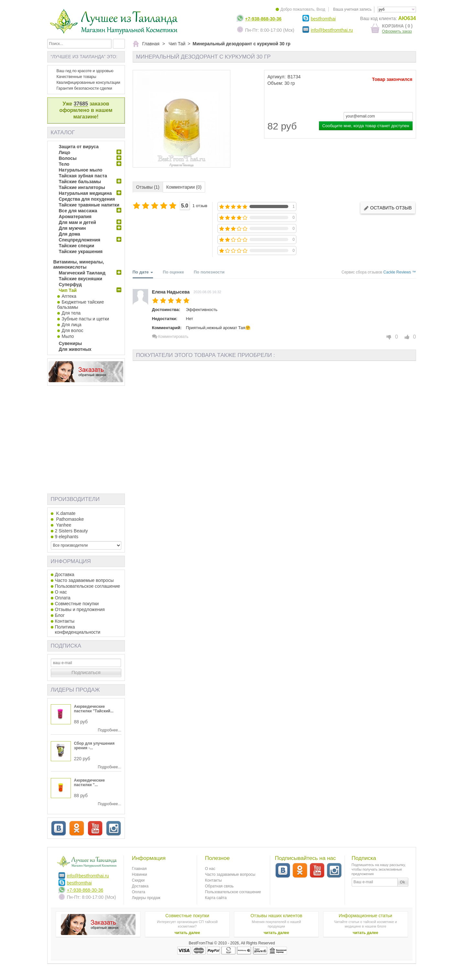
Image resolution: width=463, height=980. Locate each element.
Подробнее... (109, 730)
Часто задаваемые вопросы (84, 580)
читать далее (187, 933)
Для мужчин (72, 228)
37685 (81, 104)
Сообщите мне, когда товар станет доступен (366, 126)
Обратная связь (219, 886)
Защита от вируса (79, 147)
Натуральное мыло (81, 170)
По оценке (173, 272)
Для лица (72, 325)
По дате (143, 274)
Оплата (63, 598)
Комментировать (170, 337)
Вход (321, 9)
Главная (139, 869)
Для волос (73, 330)
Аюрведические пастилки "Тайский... (94, 709)
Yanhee (63, 525)
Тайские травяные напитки (89, 205)
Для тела (71, 313)
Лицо (65, 152)
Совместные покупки (77, 604)
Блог (60, 615)
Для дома (70, 234)
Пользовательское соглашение (88, 586)
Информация (71, 561)
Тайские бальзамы (80, 182)
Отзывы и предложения (80, 609)
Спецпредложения (80, 240)
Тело (64, 164)
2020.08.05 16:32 (207, 292)
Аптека (69, 296)
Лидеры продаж (75, 690)
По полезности (209, 272)
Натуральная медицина (85, 193)
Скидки (138, 880)
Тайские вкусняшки (81, 279)
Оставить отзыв (388, 208)
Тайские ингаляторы (82, 187)
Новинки (140, 874)
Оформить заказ (397, 31)
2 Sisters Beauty (72, 531)
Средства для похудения (87, 199)
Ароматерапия (75, 217)
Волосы (68, 158)
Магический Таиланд (82, 273)
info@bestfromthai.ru (332, 30)
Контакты (65, 621)
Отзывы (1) (148, 187)
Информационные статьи (365, 916)
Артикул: (277, 77)
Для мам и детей (77, 222)
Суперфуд (70, 284)
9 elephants (67, 537)
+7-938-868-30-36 (263, 19)
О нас (61, 592)
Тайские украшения (81, 251)
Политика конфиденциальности (78, 629)
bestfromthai (323, 19)
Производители (75, 499)
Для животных (75, 349)
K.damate (65, 513)
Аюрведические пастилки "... (89, 783)
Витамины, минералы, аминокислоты (79, 264)
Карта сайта (216, 898)
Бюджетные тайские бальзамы (81, 305)
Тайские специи (77, 246)
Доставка (65, 574)
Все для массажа (78, 211)
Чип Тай (68, 290)
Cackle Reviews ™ (400, 272)
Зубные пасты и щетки (86, 319)
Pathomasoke (70, 519)
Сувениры (71, 343)
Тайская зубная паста (83, 176)
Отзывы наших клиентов (276, 916)
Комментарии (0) (184, 187)
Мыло (68, 336)
